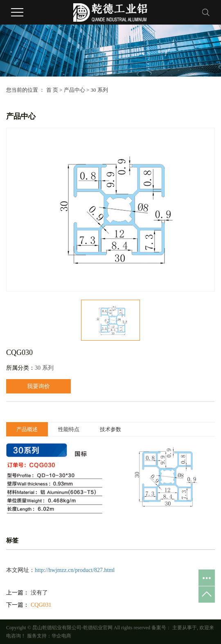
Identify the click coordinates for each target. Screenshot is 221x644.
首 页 (52, 90)
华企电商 (61, 636)
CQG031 (41, 605)
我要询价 (38, 386)
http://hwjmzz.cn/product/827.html (75, 570)
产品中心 (74, 90)
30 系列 (99, 90)
